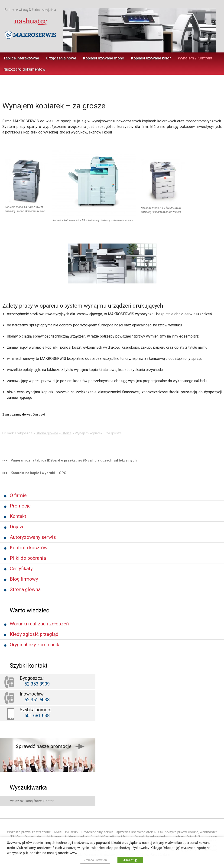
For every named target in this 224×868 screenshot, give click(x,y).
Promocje (20, 506)
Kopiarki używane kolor (151, 58)
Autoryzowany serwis (33, 537)
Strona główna (47, 433)
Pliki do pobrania (28, 558)
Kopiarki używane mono (104, 58)
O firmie (18, 495)
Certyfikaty (21, 569)
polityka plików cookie (182, 832)
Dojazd (17, 527)
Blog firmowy (24, 579)
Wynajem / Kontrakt (195, 58)
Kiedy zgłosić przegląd (34, 634)
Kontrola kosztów (29, 548)
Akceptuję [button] (130, 860)
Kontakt (18, 516)
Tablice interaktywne (21, 58)
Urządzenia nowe (61, 58)
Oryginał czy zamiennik (34, 645)
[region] (139, 30)
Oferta (66, 433)
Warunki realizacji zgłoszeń (39, 624)
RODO (159, 832)
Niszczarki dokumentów (24, 69)
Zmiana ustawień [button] (95, 860)
